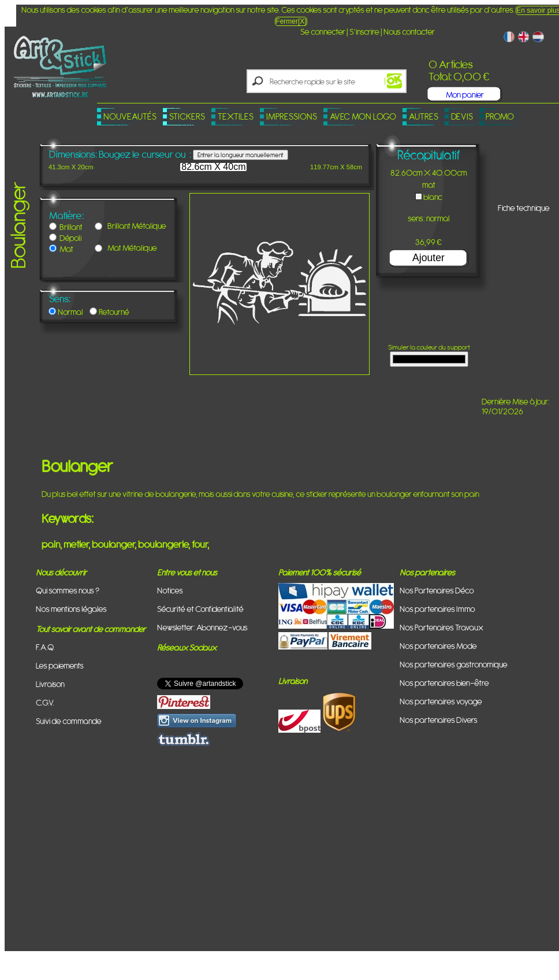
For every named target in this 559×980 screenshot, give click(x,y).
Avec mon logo (363, 116)
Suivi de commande (69, 721)
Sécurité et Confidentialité (200, 609)
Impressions (292, 116)
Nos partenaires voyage (441, 701)
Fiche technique (524, 208)
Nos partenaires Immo (437, 609)
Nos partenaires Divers (439, 720)
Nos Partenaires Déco (437, 590)
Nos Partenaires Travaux (441, 627)
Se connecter (323, 31)
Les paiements (60, 665)
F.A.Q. (45, 647)
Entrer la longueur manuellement (241, 155)
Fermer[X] (291, 21)
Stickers (187, 116)
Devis (462, 116)
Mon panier (465, 94)
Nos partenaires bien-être (444, 683)
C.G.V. (45, 702)
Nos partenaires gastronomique (454, 664)
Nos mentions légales (71, 609)
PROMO (500, 116)
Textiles (236, 116)
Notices (170, 590)
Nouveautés (130, 116)
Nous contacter (409, 31)
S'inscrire (364, 31)
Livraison (50, 684)
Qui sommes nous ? (68, 590)
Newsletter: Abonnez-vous (202, 627)
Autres (424, 116)
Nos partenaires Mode (438, 646)
